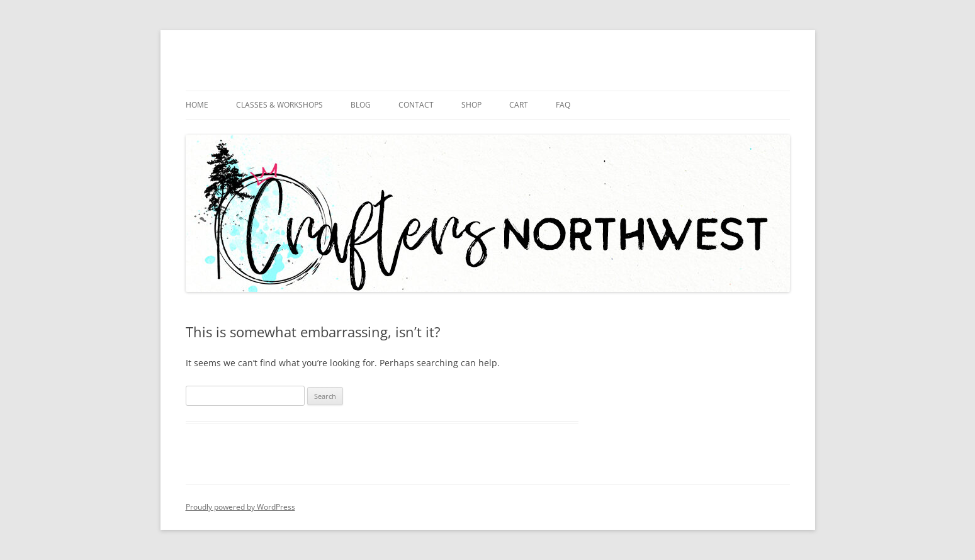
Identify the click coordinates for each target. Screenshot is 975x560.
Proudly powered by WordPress (240, 507)
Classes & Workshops (279, 105)
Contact (416, 105)
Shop (471, 105)
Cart (519, 105)
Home (197, 105)
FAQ (563, 105)
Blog (361, 105)
